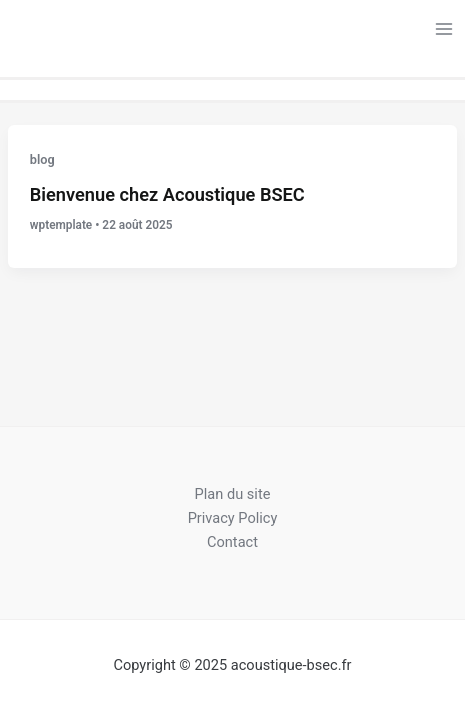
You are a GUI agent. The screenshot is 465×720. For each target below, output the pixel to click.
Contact (232, 542)
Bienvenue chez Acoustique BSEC (167, 194)
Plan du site (233, 494)
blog (42, 159)
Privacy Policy (233, 518)
